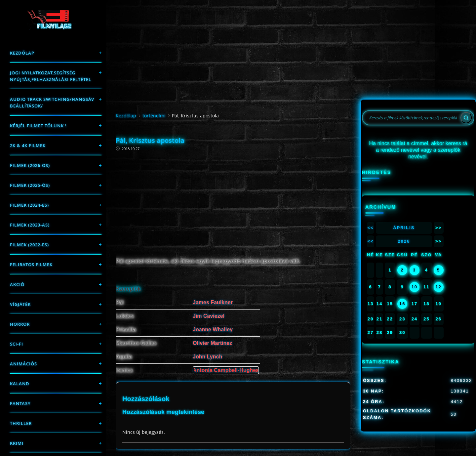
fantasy (20, 403)
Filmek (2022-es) (29, 245)
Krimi (17, 443)
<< (370, 228)
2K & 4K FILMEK (28, 145)
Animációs (23, 364)
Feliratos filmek (31, 265)
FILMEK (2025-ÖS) (30, 185)
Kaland (20, 384)
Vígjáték (20, 304)
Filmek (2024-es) (29, 205)
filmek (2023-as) (30, 225)
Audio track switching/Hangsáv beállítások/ (52, 103)
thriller (21, 423)
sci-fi (17, 344)
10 (415, 287)
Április (404, 228)
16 (402, 304)
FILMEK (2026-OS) (30, 165)
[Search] (466, 118)
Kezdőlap (22, 53)
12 (438, 287)
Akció (17, 284)
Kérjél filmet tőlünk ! (38, 126)
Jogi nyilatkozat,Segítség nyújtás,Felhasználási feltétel (51, 76)
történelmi (154, 116)
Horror (20, 324)
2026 (404, 241)
